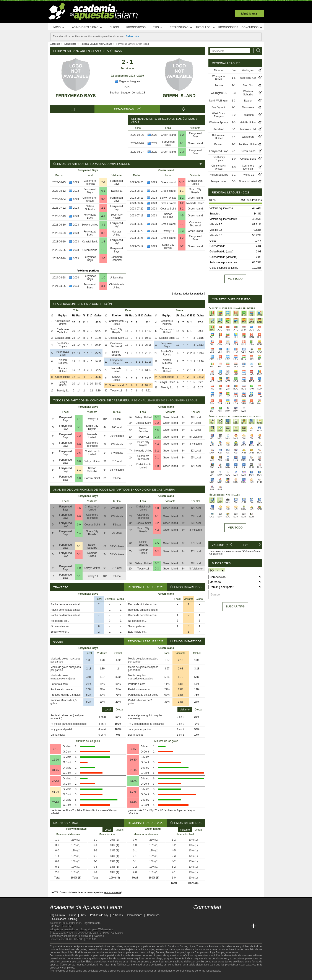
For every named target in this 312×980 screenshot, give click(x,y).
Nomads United (117, 233)
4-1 (103, 216)
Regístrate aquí (91, 923)
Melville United (248, 123)
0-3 (182, 231)
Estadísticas (181, 27)
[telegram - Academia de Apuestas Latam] (221, 917)
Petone (219, 85)
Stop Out (248, 85)
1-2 (182, 135)
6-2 (157, 451)
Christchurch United (90, 199)
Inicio (59, 27)
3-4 (103, 286)
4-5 (182, 216)
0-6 (79, 453)
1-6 (234, 78)
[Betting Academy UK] (237, 926)
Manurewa (248, 107)
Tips (158, 27)
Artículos (206, 27)
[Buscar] (257, 51)
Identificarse (249, 13)
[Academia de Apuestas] (229, 926)
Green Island (179, 96)
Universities (117, 278)
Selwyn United (90, 225)
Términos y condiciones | (65, 936)
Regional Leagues (127, 81)
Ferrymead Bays (76, 96)
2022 (154, 143)
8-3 (234, 93)
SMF (70, 926)
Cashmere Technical (90, 182)
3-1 (234, 175)
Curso (114, 27)
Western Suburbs (248, 93)
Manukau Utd (248, 129)
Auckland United (248, 144)
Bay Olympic (219, 107)
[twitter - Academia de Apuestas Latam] (197, 917)
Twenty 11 (117, 191)
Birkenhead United (219, 137)
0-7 (182, 224)
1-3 (103, 242)
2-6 (103, 258)
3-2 (182, 209)
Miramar (219, 70)
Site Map (55, 926)
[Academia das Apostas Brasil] (213, 926)
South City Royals (116, 216)
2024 (76, 278)
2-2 (103, 182)
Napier (248, 101)
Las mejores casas (87, 27)
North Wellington (219, 101)
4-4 (234, 137)
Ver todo (235, 279)
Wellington (248, 70)
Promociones (228, 27)
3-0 (103, 199)
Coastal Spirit (90, 242)
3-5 (103, 225)
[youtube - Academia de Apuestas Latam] (205, 917)
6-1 (103, 191)
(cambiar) (218, 554)
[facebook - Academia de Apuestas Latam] (213, 917)
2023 (128, 87)
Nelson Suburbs (90, 208)
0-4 (234, 70)
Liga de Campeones (197, 952)
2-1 (182, 143)
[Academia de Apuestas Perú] (245, 926)
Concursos (252, 27)
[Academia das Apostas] (205, 926)
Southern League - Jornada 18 (128, 93)
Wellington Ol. (219, 93)
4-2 (182, 246)
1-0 (103, 278)
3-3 (234, 123)
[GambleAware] (60, 976)
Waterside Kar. (248, 78)
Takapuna (248, 115)
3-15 (182, 182)
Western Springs (219, 123)
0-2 (103, 233)
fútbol (163, 946)
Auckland (219, 129)
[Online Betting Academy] (221, 926)
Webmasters (105, 929)
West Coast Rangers (219, 115)
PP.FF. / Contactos (112, 933)
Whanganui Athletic (219, 78)
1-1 (182, 191)
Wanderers (248, 137)
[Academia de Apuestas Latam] (197, 926)
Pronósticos (136, 27)
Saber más (132, 36)
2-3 (182, 152)
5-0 (234, 159)
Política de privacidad (92, 936)
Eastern (219, 144)
